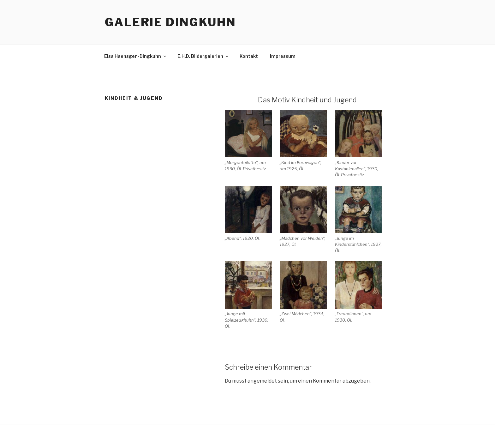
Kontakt (249, 56)
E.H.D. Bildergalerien (203, 56)
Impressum (283, 56)
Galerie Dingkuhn (170, 22)
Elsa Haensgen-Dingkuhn (136, 56)
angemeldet (262, 381)
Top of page (478, 17)
